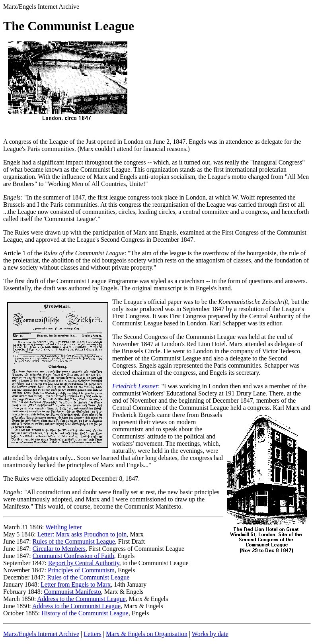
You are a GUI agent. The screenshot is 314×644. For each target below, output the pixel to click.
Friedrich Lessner (135, 386)
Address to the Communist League (81, 599)
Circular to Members (59, 549)
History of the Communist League (85, 613)
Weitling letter (64, 527)
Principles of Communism (81, 570)
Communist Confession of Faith (73, 556)
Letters (92, 634)
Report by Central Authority (84, 563)
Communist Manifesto (72, 592)
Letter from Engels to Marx (76, 584)
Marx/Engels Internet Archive (41, 634)
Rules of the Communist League (74, 541)
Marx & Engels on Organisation (147, 634)
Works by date (210, 634)
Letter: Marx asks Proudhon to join (82, 534)
